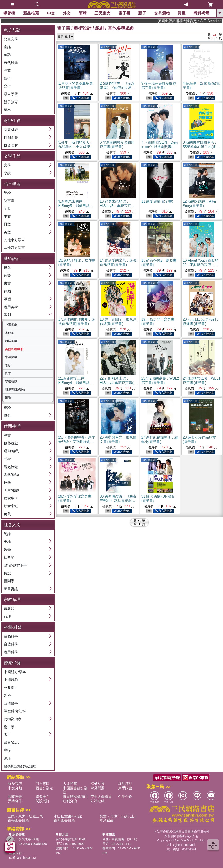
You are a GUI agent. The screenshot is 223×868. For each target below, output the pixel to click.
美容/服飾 (11, 490)
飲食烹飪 (11, 506)
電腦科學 (11, 636)
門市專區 (43, 784)
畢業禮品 (107, 820)
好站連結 (98, 801)
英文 (7, 232)
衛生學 (9, 727)
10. (117, 206)
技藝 (7, 483)
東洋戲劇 (11, 357)
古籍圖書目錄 (18, 820)
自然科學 (11, 63)
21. (76, 383)
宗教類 (9, 609)
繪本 (7, 110)
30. (118, 501)
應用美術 (11, 307)
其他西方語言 (14, 248)
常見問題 (98, 788)
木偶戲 (9, 333)
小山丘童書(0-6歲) (68, 816)
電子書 (124, 13)
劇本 (8, 373)
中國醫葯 (11, 680)
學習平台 (43, 797)
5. (76, 147)
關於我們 (15, 784)
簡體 (83, 13)
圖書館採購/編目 (76, 797)
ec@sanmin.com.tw (23, 858)
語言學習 (11, 94)
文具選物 (162, 13)
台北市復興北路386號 (24, 839)
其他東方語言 (14, 240)
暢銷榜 (9, 13)
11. (157, 201)
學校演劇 (11, 381)
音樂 (7, 275)
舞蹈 (7, 291)
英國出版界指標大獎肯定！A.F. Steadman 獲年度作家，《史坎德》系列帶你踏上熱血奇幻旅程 (200, 21)
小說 (7, 173)
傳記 (7, 573)
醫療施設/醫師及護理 (20, 766)
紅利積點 (125, 784)
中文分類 (15, 788)
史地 (7, 542)
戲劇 (7, 315)
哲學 (7, 550)
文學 (7, 165)
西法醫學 (11, 703)
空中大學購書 (101, 797)
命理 (7, 616)
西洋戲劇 (11, 341)
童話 (7, 55)
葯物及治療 (13, 719)
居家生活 (11, 498)
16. (201, 265)
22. (118, 383)
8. (201, 147)
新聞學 (9, 581)
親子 (142, 13)
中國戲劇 (11, 325)
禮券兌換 (98, 784)
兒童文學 (11, 39)
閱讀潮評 (43, 801)
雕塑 (7, 299)
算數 (7, 70)
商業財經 (11, 130)
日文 (7, 224)
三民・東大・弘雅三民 (25, 816)
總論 (7, 193)
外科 (7, 695)
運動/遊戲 (11, 451)
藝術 (7, 78)
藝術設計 (83, 28)
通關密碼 (15, 797)
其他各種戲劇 (14, 349)
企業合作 (125, 797)
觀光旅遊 (11, 467)
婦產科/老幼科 (15, 711)
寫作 (7, 86)
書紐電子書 (66, 47)
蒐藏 (7, 514)
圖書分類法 (44, 788)
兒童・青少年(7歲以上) (118, 816)
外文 (67, 13)
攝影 (7, 416)
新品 (31, 13)
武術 (7, 459)
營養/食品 (11, 743)
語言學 (9, 201)
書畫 (7, 283)
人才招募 (70, 784)
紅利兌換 (70, 801)
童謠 (7, 47)
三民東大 (102, 13)
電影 (8, 365)
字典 (7, 208)
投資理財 (11, 145)
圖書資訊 (11, 589)
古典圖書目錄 (64, 820)
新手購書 (125, 788)
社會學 (9, 557)
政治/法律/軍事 (15, 565)
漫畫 (182, 13)
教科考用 (202, 13)
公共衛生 (11, 688)
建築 (7, 268)
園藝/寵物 (11, 475)
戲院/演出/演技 (15, 389)
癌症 (7, 750)
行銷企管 (11, 138)
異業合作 (15, 801)
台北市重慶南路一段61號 (120, 839)
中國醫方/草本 (15, 672)
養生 (7, 735)
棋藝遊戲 (11, 443)
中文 (51, 13)
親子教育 (11, 102)
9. (76, 206)
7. (160, 147)
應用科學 (11, 652)
